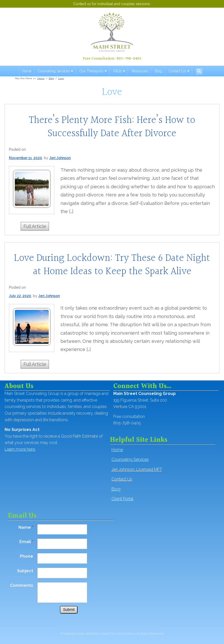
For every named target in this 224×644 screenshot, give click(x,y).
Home (27, 71)
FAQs (117, 71)
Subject (25, 571)
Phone (27, 556)
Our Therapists (91, 71)
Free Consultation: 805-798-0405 (112, 58)
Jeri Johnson (60, 158)
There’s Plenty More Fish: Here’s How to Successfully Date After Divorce (112, 127)
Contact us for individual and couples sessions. (112, 4)
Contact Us (177, 71)
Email (26, 542)
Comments (22, 585)
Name (26, 527)
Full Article (35, 226)
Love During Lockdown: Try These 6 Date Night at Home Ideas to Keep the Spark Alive (112, 265)
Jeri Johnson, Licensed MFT (137, 469)
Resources (140, 71)
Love (61, 78)
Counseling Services (54, 71)
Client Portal (122, 499)
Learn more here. (20, 449)
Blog (158, 71)
